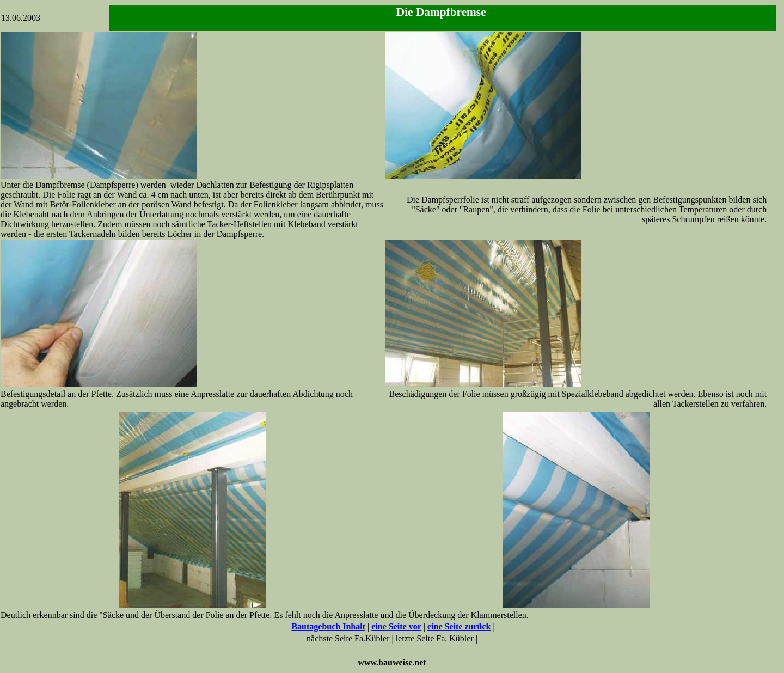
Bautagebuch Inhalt (328, 626)
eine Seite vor (396, 626)
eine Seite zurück (459, 626)
